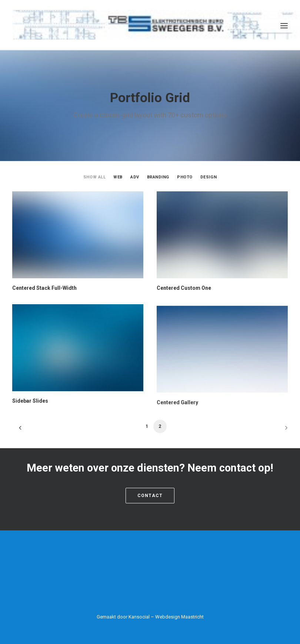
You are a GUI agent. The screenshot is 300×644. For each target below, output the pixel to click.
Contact (150, 495)
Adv (135, 177)
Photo (185, 177)
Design (209, 177)
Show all (94, 177)
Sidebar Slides (30, 432)
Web (118, 177)
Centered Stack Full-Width (44, 288)
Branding (158, 177)
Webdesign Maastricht (179, 616)
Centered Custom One (184, 288)
